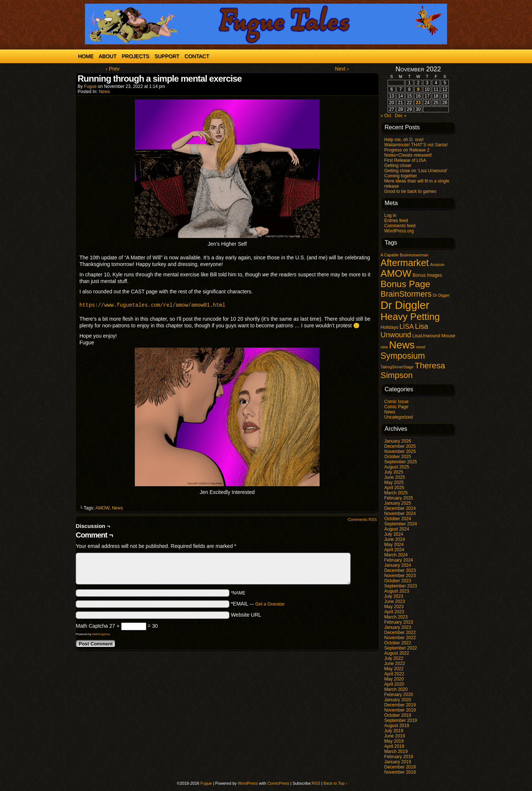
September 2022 (401, 648)
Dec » (401, 116)
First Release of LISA (405, 160)
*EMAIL (258, 604)
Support (167, 56)
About (108, 56)
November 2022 (400, 638)
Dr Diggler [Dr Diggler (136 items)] (405, 305)
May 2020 (394, 679)
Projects (135, 56)
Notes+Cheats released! (408, 155)
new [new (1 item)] (384, 347)
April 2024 (394, 550)
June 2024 (395, 539)
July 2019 (394, 731)
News (104, 92)
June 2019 (395, 736)
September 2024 (401, 524)
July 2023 (394, 596)
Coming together (401, 176)
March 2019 (396, 751)
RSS (316, 783)
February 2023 (399, 622)
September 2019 (401, 720)
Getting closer (398, 166)
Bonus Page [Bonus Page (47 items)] (405, 284)
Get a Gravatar (270, 604)
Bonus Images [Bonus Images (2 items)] (427, 275)
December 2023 (400, 570)
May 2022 (394, 669)
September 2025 (401, 462)
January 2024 (398, 565)
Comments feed (400, 226)
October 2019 (398, 715)
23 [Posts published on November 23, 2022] (418, 103)
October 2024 (398, 519)
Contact (197, 56)
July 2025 (394, 472)
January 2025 (398, 503)
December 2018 (400, 767)
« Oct (386, 116)
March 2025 (396, 493)
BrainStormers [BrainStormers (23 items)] (406, 294)
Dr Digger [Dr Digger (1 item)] (441, 295)
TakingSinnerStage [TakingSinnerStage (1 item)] (397, 367)
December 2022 (400, 633)
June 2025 (395, 477)
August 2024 (397, 529)
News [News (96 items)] (402, 345)
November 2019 (400, 710)
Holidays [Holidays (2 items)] (389, 327)
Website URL (246, 615)
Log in (390, 215)
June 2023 (395, 601)
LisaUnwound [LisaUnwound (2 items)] (426, 336)
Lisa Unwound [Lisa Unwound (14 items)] (404, 330)
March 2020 (396, 689)
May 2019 (394, 741)
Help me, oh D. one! (404, 140)
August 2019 (397, 726)
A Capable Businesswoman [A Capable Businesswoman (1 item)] (405, 255)
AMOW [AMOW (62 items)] (396, 273)
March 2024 (396, 555)
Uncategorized (398, 417)
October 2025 (398, 457)
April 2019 (394, 746)
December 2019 (400, 705)
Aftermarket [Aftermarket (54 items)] (405, 263)
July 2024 (394, 534)
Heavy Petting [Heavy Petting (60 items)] (410, 317)
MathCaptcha (101, 634)
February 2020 (399, 695)
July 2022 (394, 658)
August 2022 (397, 653)
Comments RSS (362, 519)
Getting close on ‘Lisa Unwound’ (416, 171)
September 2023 (401, 586)
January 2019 (398, 762)
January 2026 (398, 441)
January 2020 (398, 700)
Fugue (90, 86)
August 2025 (397, 467)
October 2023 (398, 581)
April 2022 (394, 674)
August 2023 (397, 591)
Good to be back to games (410, 191)
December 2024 (400, 508)
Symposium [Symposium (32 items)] (403, 356)
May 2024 (394, 545)
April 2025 (394, 488)
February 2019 (399, 757)
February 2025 (399, 498)
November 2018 (400, 772)
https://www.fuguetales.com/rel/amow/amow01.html (152, 305)
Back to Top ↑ (336, 783)
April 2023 (394, 612)
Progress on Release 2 (407, 150)
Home (86, 56)
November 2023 (400, 576)
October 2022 (398, 643)
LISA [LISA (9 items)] (406, 327)
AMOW (102, 508)
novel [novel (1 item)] (421, 347)
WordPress (248, 783)
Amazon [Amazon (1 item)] (437, 265)
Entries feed (396, 221)
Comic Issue (396, 402)
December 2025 (400, 446)
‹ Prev (112, 69)
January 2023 (398, 627)
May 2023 (394, 607)
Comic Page (396, 407)
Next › (342, 69)
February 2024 (399, 560)
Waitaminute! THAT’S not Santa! (416, 145)
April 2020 (394, 684)
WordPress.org (399, 231)
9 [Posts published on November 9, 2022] (418, 89)
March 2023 (396, 617)
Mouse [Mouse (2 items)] (448, 336)
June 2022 (395, 664)
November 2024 (400, 514)
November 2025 (400, 451)
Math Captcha (92, 626)
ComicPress (278, 783)
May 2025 (394, 483)
